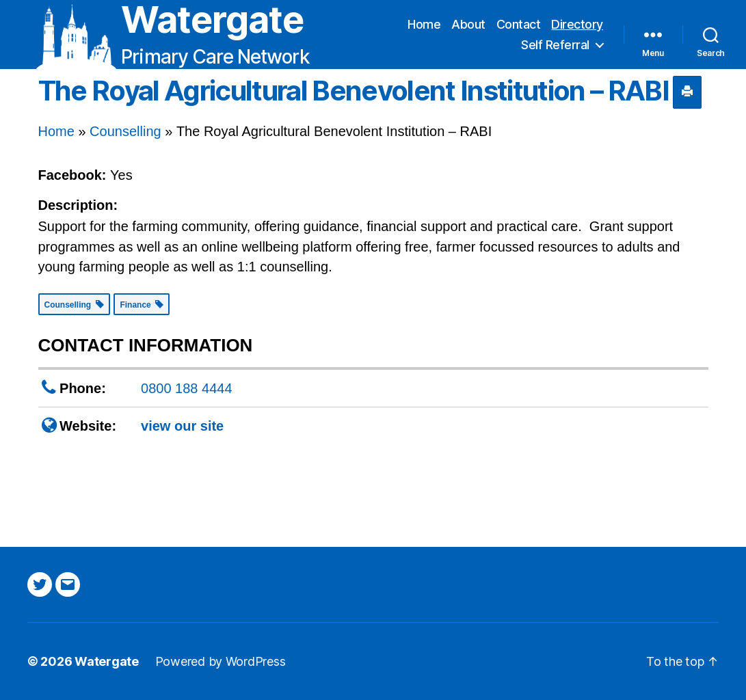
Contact (519, 24)
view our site (182, 426)
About (468, 24)
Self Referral (555, 45)
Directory (577, 24)
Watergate (212, 20)
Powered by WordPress (221, 661)
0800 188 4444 (186, 388)
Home (424, 24)
